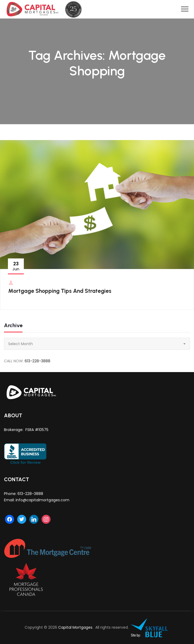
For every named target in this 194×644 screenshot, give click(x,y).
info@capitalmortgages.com (42, 500)
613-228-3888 (37, 361)
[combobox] (97, 344)
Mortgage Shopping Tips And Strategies (60, 291)
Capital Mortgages (75, 627)
